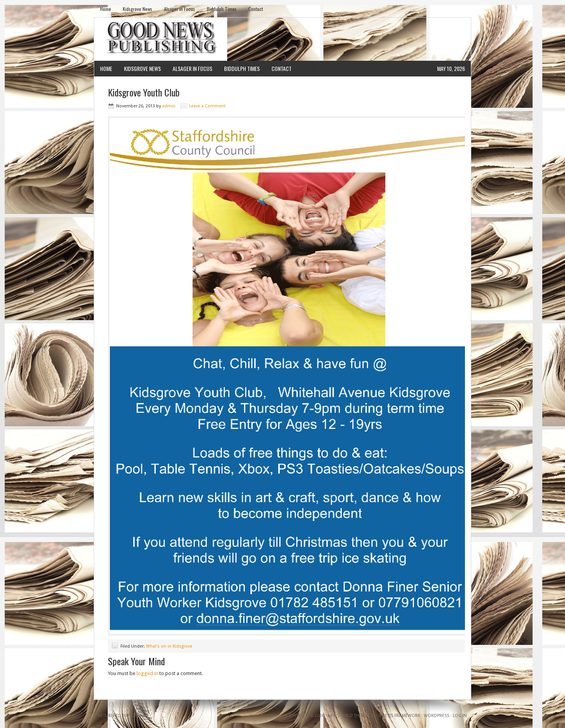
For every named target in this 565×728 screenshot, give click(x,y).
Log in (460, 716)
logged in (147, 673)
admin (169, 106)
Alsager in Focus (180, 9)
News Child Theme (347, 716)
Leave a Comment (207, 106)
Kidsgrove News (138, 9)
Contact (256, 9)
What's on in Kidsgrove (169, 646)
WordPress (437, 716)
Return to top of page (123, 716)
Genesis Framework (398, 716)
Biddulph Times (222, 9)
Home (106, 9)
